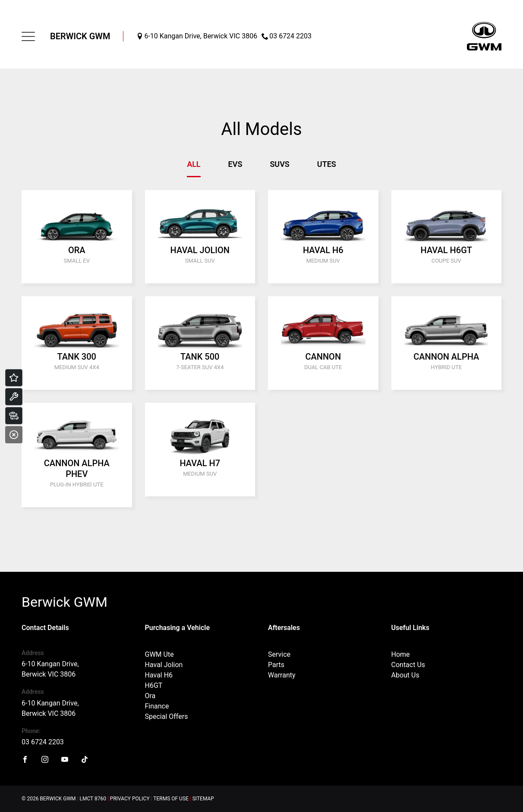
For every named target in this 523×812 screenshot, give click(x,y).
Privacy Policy (130, 799)
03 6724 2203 (43, 742)
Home (401, 654)
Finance (157, 706)
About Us (405, 675)
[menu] (28, 36)
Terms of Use (171, 799)
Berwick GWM (80, 36)
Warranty (282, 675)
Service (279, 654)
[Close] (14, 435)
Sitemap (203, 799)
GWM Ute (159, 654)
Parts (276, 665)
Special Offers (167, 716)
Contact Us (408, 665)
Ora (150, 696)
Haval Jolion (164, 665)
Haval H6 (159, 675)
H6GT (154, 685)
